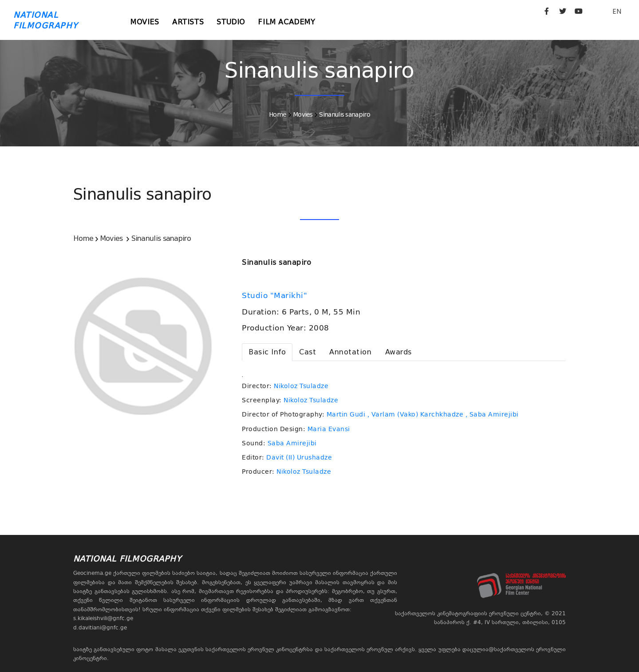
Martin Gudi (346, 414)
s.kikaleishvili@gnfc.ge (103, 618)
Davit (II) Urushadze (299, 457)
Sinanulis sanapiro (344, 114)
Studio (232, 22)
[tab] (267, 352)
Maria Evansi (329, 429)
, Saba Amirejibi (492, 414)
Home (278, 114)
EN (617, 11)
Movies (145, 22)
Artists (188, 22)
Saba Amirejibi (292, 443)
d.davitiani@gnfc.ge (100, 628)
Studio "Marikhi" (276, 295)
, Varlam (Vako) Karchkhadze (416, 414)
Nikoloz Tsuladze (301, 386)
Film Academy (288, 22)
